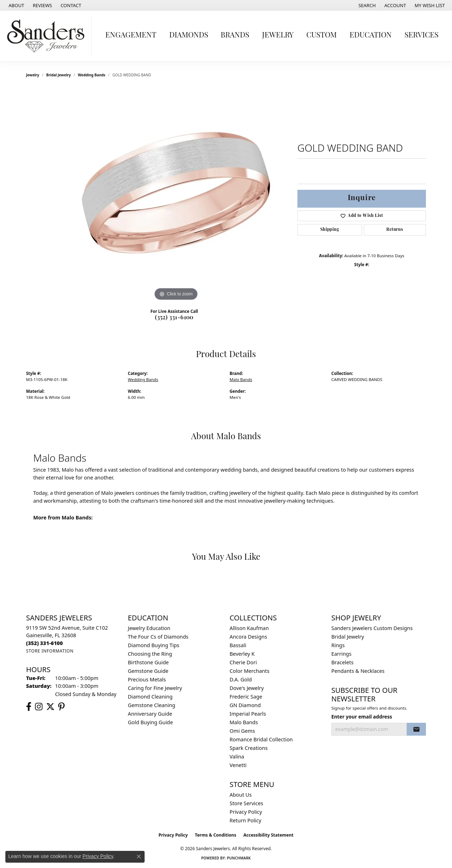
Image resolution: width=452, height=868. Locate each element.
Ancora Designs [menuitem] (248, 637)
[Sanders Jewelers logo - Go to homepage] (48, 36)
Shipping (330, 230)
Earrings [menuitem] (341, 654)
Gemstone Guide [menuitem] (148, 671)
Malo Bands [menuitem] (244, 722)
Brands (235, 35)
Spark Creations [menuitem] (249, 748)
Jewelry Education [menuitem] (149, 628)
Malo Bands (241, 379)
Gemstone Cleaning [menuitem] (152, 705)
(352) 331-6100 (174, 318)
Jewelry (278, 35)
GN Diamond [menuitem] (245, 705)
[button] (366, 5)
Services (421, 35)
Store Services (246, 803)
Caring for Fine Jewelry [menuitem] (155, 688)
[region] (176, 196)
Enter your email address (362, 717)
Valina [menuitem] (237, 757)
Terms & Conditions (216, 835)
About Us (241, 795)
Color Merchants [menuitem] (250, 671)
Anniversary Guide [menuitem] (150, 714)
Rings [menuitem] (338, 645)
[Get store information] (50, 651)
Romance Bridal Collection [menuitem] (261, 739)
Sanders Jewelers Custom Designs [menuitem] (372, 628)
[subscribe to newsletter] (416, 729)
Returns (395, 230)
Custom (322, 35)
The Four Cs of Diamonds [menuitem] (158, 637)
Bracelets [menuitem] (342, 662)
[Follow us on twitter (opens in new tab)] (50, 707)
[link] (16, 5)
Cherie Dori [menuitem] (243, 662)
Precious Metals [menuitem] (147, 679)
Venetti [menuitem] (238, 765)
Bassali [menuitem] (238, 645)
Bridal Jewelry (59, 75)
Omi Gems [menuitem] (242, 731)
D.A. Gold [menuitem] (241, 679)
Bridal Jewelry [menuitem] (348, 637)
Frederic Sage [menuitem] (246, 697)
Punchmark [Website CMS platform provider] (239, 858)
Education (371, 35)
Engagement (131, 35)
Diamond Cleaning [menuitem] (150, 697)
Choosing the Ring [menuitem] (150, 654)
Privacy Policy (246, 812)
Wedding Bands (92, 75)
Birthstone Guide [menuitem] (148, 662)
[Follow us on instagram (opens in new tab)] (39, 707)
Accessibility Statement (268, 835)
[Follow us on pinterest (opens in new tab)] (61, 707)
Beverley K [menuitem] (242, 654)
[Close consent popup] (139, 857)
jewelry (33, 75)
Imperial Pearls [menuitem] (248, 714)
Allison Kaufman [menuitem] (249, 628)
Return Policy (245, 820)
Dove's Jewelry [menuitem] (247, 688)
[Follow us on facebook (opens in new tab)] (29, 707)
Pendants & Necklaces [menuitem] (358, 671)
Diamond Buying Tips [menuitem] (154, 645)
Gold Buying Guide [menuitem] (150, 722)
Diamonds (189, 35)
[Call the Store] (44, 643)
